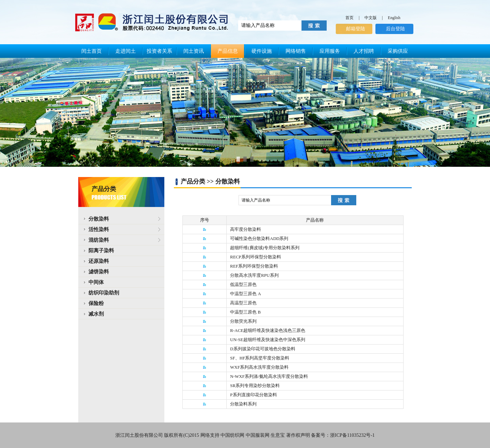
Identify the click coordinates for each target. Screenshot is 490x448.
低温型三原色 (243, 284)
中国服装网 (258, 435)
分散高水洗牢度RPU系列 (254, 275)
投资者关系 (159, 51)
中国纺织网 (232, 435)
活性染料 (96, 229)
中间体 (96, 282)
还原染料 (99, 261)
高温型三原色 (243, 303)
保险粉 (96, 303)
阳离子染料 (101, 251)
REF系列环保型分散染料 (254, 266)
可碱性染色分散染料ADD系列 (259, 238)
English (394, 18)
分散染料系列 (243, 404)
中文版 (371, 18)
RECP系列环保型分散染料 (256, 257)
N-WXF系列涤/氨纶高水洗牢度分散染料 (269, 376)
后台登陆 (395, 29)
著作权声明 (298, 435)
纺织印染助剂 (104, 293)
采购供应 (398, 51)
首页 (349, 18)
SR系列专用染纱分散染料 (255, 386)
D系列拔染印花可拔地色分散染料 (263, 349)
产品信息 (228, 51)
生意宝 (278, 435)
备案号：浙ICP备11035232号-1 (343, 435)
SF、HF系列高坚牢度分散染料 (260, 358)
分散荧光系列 (243, 321)
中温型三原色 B (245, 312)
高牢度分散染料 (246, 229)
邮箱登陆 (356, 29)
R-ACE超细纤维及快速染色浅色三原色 (268, 330)
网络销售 (296, 51)
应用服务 (330, 51)
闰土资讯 (194, 51)
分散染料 (96, 219)
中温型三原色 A (246, 294)
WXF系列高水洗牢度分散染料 (259, 367)
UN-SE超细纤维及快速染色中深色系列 (267, 340)
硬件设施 (262, 51)
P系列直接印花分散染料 (253, 395)
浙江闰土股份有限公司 (139, 435)
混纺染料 (96, 240)
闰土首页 (92, 51)
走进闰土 (126, 51)
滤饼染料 (99, 272)
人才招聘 (364, 51)
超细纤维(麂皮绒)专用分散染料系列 (265, 248)
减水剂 (96, 314)
